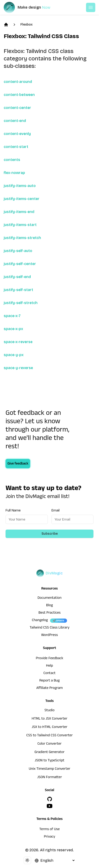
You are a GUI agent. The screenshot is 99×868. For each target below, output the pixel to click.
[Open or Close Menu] (91, 7)
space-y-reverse (18, 368)
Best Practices (50, 613)
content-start (16, 147)
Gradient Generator (50, 753)
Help (50, 666)
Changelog (40, 621)
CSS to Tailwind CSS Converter (49, 736)
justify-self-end (17, 277)
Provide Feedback (49, 659)
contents (12, 160)
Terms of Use (50, 830)
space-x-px (13, 329)
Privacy (49, 837)
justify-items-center (22, 199)
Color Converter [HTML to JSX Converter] (49, 744)
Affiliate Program (49, 688)
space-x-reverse (18, 342)
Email (56, 510)
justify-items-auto (20, 186)
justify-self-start (18, 290)
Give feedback (18, 464)
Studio (49, 711)
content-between (19, 95)
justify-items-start (20, 225)
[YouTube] (50, 806)
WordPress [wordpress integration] (50, 635)
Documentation (50, 598)
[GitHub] (50, 799)
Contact (49, 674)
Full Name (13, 510)
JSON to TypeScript (49, 761)
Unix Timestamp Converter (49, 769)
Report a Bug (50, 681)
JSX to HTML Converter (50, 727)
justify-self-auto (18, 251)
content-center (17, 108)
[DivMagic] (32, 7)
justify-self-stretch (21, 303)
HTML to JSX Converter (50, 719)
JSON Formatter (49, 778)
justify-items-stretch (22, 238)
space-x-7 (12, 316)
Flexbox (26, 25)
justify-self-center (20, 264)
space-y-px (14, 355)
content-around (18, 82)
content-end (15, 121)
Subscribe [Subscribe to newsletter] (50, 534)
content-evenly (17, 134)
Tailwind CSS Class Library (50, 628)
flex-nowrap (14, 173)
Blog (49, 606)
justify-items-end (19, 212)
